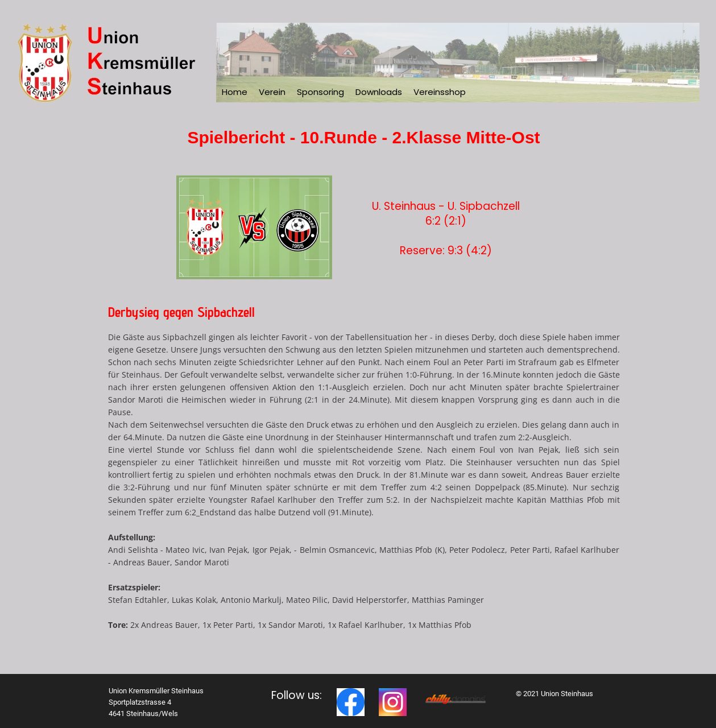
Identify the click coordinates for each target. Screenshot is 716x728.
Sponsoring (320, 92)
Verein (272, 92)
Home (235, 92)
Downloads (379, 92)
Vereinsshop (440, 92)
